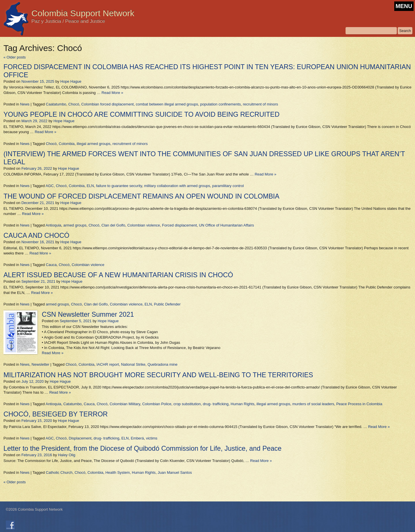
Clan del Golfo (113, 225)
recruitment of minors (261, 104)
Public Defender (167, 304)
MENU (404, 6)
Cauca (51, 265)
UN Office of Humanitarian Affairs (226, 225)
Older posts (15, 57)
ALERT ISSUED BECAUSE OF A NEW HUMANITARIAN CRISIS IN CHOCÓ (118, 275)
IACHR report (108, 364)
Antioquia (53, 225)
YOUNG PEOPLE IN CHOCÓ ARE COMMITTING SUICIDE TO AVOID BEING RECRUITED (142, 114)
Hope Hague (71, 81)
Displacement (80, 438)
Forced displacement (179, 225)
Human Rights (242, 404)
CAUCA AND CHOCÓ (36, 235)
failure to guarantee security (119, 186)
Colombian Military (125, 404)
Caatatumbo (56, 104)
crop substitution (187, 404)
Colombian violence (144, 225)
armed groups (75, 225)
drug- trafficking (216, 404)
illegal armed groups (94, 144)
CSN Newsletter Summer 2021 (88, 314)
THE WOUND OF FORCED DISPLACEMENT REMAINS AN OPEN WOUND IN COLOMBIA (141, 196)
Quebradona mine (163, 364)
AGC (50, 186)
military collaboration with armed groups (177, 186)
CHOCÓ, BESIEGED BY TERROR (56, 414)
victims (152, 438)
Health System (118, 472)
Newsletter (40, 364)
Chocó (74, 104)
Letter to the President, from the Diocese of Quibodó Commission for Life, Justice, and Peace (143, 448)
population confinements (221, 104)
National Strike (133, 364)
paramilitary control (228, 186)
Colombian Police (157, 404)
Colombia (67, 144)
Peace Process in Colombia (359, 404)
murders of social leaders (313, 404)
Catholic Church (59, 472)
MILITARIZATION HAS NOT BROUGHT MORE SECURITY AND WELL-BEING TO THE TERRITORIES (158, 375)
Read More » (112, 93)
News (25, 104)
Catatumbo (73, 404)
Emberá (137, 438)
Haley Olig (67, 455)
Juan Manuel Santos (175, 472)
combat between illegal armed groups (167, 104)
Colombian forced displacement (107, 104)
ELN (90, 186)
